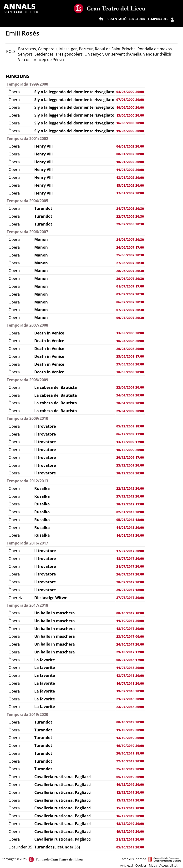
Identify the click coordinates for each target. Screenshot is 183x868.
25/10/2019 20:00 (130, 769)
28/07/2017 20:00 (130, 582)
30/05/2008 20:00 (130, 372)
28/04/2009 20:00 (130, 403)
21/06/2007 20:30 (130, 239)
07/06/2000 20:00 (130, 100)
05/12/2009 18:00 (130, 426)
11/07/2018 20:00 (130, 668)
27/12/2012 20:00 (130, 496)
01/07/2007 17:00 (130, 286)
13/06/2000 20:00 (130, 115)
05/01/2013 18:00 (130, 520)
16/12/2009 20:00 (130, 450)
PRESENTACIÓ (116, 19)
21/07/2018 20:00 (130, 699)
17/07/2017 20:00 (130, 551)
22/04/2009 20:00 (130, 387)
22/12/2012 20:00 (130, 488)
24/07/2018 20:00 (130, 707)
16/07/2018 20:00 (130, 683)
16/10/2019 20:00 (130, 746)
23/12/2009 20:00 (130, 465)
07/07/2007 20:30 (130, 310)
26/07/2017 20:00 (130, 574)
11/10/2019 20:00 (130, 730)
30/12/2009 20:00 (130, 473)
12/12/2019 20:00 (130, 792)
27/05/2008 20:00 (130, 364)
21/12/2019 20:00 (130, 839)
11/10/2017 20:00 (130, 621)
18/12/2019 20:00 (130, 824)
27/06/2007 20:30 (130, 263)
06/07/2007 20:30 (130, 302)
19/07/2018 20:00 (130, 691)
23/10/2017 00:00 (130, 636)
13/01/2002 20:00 (130, 177)
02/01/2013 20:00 (130, 512)
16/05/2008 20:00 (130, 341)
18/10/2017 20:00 (130, 629)
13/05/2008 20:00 (130, 333)
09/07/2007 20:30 (130, 318)
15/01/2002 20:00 (130, 185)
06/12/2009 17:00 (130, 434)
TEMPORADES (158, 19)
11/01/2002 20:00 (130, 170)
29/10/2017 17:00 (130, 652)
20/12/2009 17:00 (130, 457)
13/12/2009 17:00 (130, 442)
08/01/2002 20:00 (130, 154)
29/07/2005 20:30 (130, 224)
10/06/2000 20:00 (130, 107)
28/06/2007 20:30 (130, 271)
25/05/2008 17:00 (130, 356)
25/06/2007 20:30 (130, 255)
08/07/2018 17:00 (130, 660)
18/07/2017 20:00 (130, 558)
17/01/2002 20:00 (130, 193)
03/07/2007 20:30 (130, 294)
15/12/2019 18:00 (130, 808)
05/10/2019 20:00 (130, 847)
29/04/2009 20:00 (130, 411)
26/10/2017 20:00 (130, 644)
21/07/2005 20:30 (130, 208)
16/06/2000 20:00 (130, 123)
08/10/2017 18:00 (130, 613)
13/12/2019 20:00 (130, 800)
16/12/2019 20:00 (130, 816)
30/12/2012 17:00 (130, 504)
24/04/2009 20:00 (130, 395)
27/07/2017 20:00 (130, 598)
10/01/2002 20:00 (130, 162)
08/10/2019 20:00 (130, 722)
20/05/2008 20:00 (130, 349)
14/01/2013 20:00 (130, 535)
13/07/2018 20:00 (130, 675)
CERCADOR (137, 19)
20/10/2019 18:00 (130, 753)
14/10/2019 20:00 (130, 738)
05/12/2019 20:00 (130, 777)
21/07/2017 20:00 (130, 566)
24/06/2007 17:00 (130, 247)
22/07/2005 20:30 (130, 216)
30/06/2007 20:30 (130, 279)
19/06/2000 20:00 (130, 131)
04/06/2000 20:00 (130, 92)
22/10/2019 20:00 (130, 761)
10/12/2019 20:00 (130, 784)
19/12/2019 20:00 (130, 831)
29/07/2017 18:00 (130, 590)
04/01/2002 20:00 (130, 146)
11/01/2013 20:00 (130, 527)
